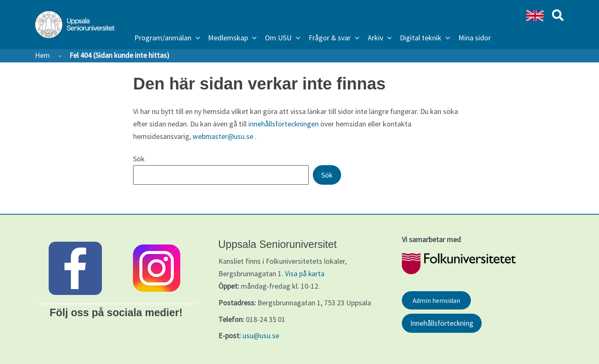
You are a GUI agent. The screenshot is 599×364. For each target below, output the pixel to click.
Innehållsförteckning (442, 323)
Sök (139, 158)
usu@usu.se (261, 335)
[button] (167, 38)
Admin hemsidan (436, 300)
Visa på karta (305, 273)
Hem (42, 55)
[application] (196, 38)
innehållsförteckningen (284, 124)
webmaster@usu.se (223, 136)
